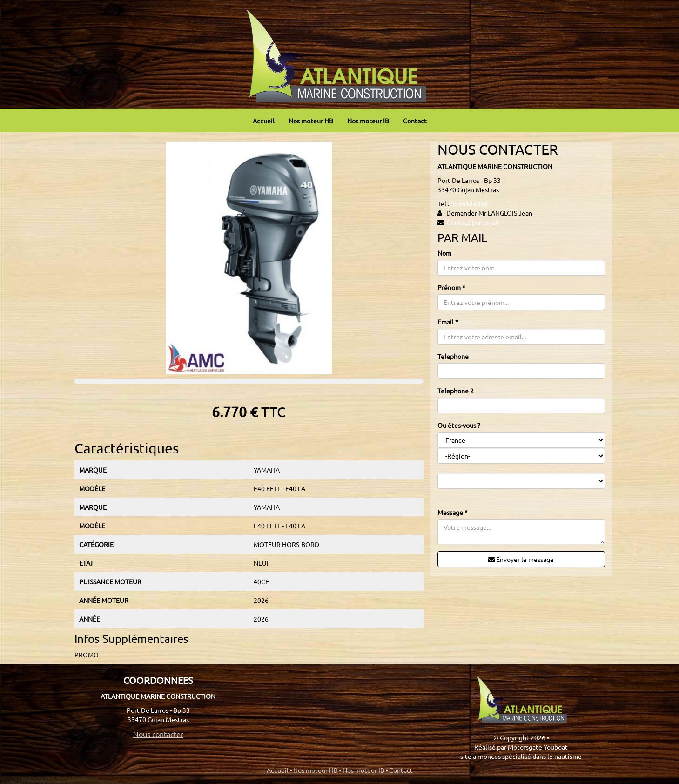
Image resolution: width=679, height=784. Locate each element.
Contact (415, 121)
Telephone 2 (456, 391)
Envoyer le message (521, 559)
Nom (444, 253)
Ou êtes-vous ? (459, 425)
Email (448, 322)
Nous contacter (158, 734)
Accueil (264, 121)
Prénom (451, 287)
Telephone (453, 356)
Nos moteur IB (368, 121)
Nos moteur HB (311, 121)
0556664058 (469, 203)
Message (453, 512)
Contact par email (473, 222)
